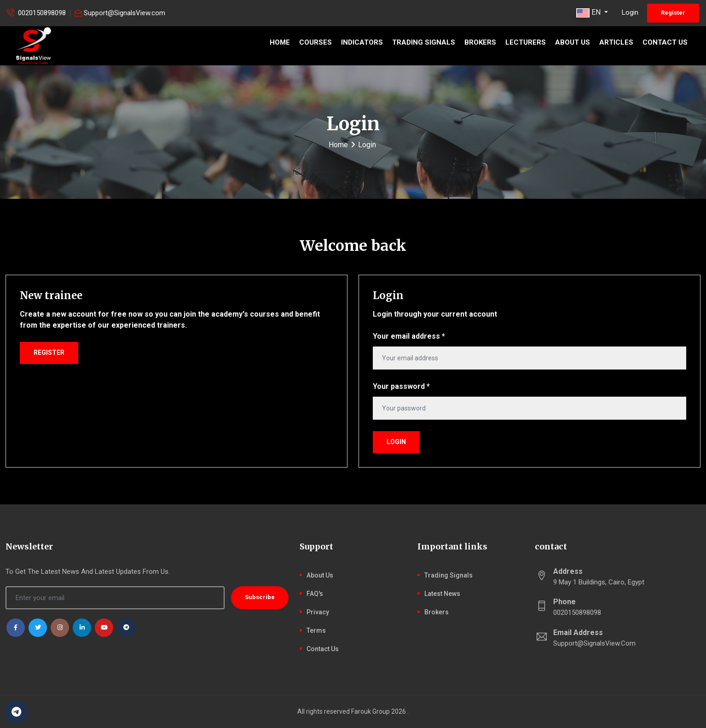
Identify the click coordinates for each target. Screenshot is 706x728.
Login (630, 12)
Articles (616, 42)
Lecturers (526, 42)
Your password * (401, 386)
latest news (442, 594)
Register (673, 13)
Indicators (362, 42)
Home (280, 42)
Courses (315, 42)
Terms (316, 630)
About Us (573, 42)
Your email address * (409, 336)
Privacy (318, 612)
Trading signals (424, 42)
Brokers (480, 42)
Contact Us (665, 42)
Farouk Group (370, 711)
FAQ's (315, 594)
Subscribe (260, 597)
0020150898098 (42, 13)
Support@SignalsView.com (124, 13)
